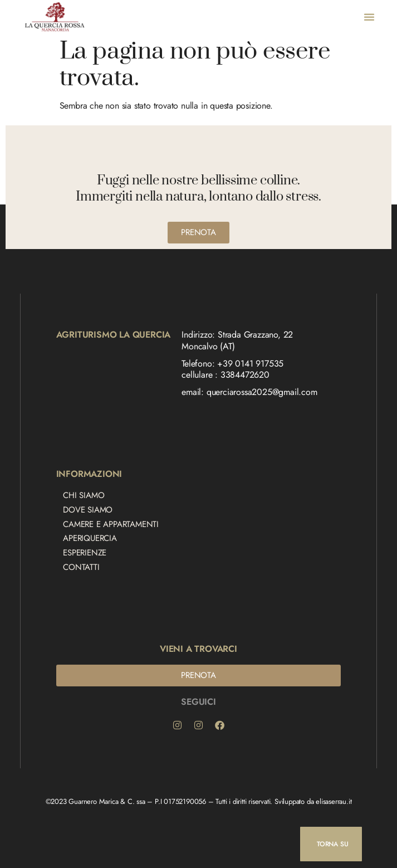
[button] (369, 17)
